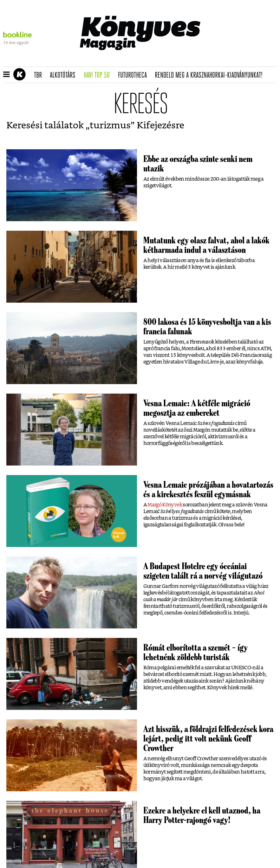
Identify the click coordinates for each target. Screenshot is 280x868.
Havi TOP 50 (99, 75)
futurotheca (134, 75)
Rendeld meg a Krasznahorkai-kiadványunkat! (211, 75)
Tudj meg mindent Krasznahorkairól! (224, 59)
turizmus (110, 126)
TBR (40, 75)
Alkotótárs (65, 75)
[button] (7, 75)
